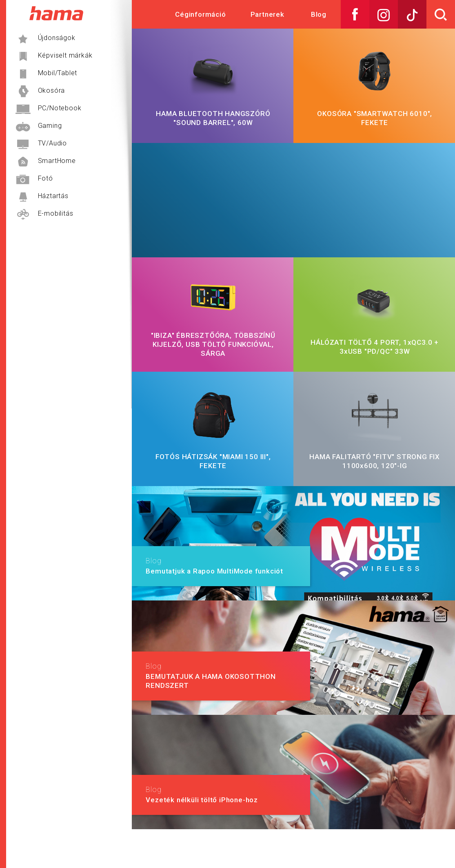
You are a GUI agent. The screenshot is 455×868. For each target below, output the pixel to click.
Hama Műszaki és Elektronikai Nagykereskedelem (56, 13)
